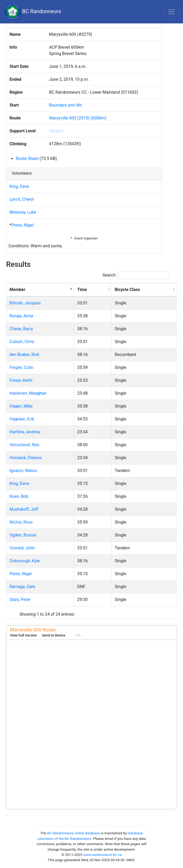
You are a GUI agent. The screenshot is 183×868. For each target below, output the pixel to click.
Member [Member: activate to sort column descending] (17, 290)
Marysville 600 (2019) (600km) (78, 118)
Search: (136, 275)
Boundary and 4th (65, 105)
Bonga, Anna (21, 316)
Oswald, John (22, 548)
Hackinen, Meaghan (28, 393)
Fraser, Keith (21, 380)
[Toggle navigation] (171, 12)
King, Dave (19, 186)
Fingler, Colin (21, 367)
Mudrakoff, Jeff (24, 509)
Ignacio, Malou (23, 471)
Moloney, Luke (23, 212)
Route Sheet (27, 159)
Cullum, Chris (22, 342)
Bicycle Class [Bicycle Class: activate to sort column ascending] (127, 290)
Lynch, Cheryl (22, 199)
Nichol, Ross (21, 522)
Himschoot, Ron (24, 445)
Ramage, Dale (22, 587)
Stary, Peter (20, 599)
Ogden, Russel (23, 535)
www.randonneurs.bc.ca (102, 855)
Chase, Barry (21, 329)
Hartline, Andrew (25, 432)
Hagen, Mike (21, 406)
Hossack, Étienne (26, 458)
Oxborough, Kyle (25, 561)
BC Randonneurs (33, 12)
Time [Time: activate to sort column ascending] (82, 290)
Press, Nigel (22, 225)
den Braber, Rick (24, 355)
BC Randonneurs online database (73, 833)
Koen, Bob (19, 496)
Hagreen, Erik (22, 419)
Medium (56, 131)
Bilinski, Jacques (25, 303)
